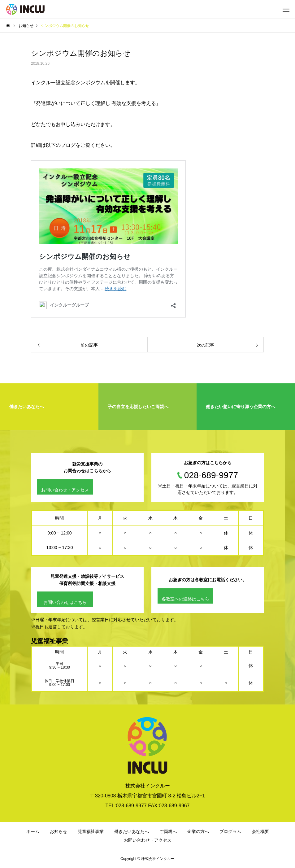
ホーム (33, 831)
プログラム (230, 831)
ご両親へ (168, 831)
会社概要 (260, 831)
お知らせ (59, 831)
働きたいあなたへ (132, 831)
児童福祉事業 (91, 831)
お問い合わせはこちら (65, 602)
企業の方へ (198, 831)
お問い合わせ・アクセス (65, 490)
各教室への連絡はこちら (185, 599)
